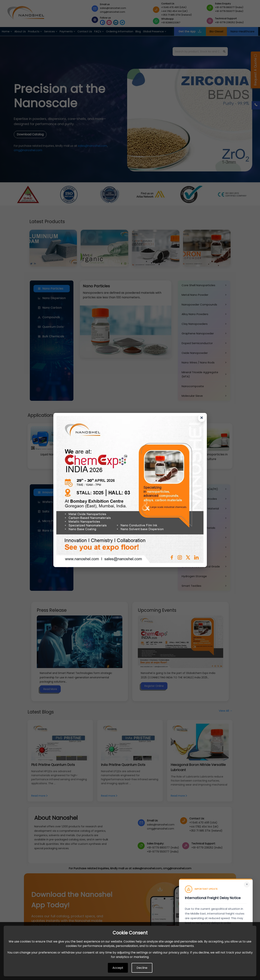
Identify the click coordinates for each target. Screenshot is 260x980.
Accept (118, 968)
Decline (142, 968)
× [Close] (247, 884)
